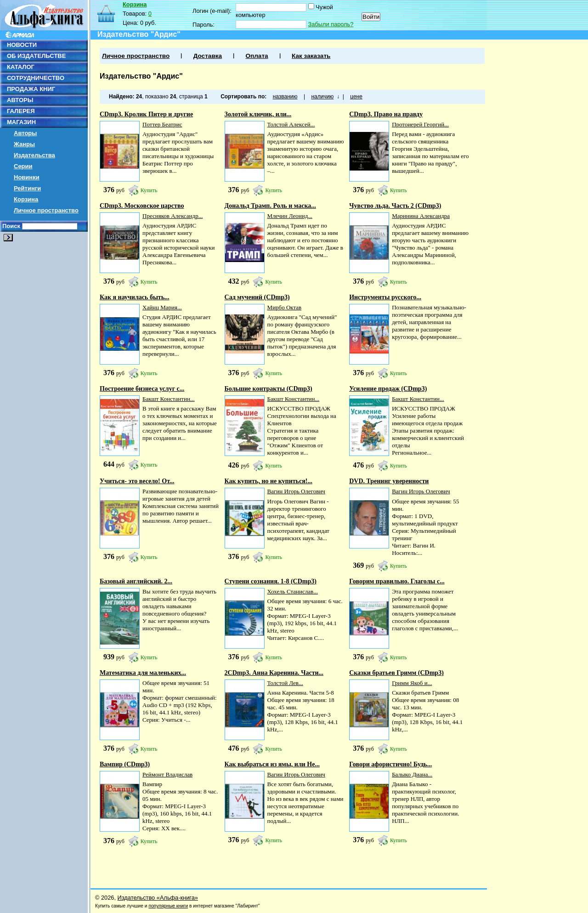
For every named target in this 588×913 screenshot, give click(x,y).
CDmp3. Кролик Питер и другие (146, 114)
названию (285, 97)
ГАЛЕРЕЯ (21, 111)
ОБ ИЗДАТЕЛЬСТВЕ (36, 56)
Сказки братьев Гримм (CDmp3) (396, 673)
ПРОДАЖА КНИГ (31, 89)
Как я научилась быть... (135, 297)
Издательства (34, 155)
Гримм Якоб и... (412, 683)
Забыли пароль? (331, 24)
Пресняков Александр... (172, 216)
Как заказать (311, 56)
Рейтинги (27, 188)
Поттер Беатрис (162, 124)
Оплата (257, 56)
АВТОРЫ (20, 100)
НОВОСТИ (22, 45)
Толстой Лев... (285, 683)
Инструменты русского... (385, 297)
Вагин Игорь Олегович (296, 491)
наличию (322, 97)
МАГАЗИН (21, 122)
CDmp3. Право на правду (386, 114)
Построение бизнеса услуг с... (142, 389)
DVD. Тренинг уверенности (389, 481)
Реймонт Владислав (167, 774)
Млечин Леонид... (290, 216)
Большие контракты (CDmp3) (269, 389)
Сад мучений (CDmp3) (257, 297)
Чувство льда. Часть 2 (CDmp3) (395, 206)
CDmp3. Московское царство (142, 206)
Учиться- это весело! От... (137, 481)
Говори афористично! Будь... (390, 764)
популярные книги (168, 906)
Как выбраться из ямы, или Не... (272, 764)
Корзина (26, 199)
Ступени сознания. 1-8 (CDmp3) (271, 581)
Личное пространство (46, 210)
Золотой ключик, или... (258, 114)
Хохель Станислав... (293, 591)
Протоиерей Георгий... (420, 124)
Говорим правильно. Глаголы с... (397, 581)
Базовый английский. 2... (136, 581)
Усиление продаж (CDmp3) (388, 389)
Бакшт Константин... (169, 399)
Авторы (25, 133)
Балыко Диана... (412, 774)
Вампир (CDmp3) (125, 764)
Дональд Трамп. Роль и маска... (270, 206)
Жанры (24, 144)
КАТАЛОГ (21, 67)
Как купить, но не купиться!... (269, 481)
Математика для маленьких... (143, 673)
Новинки (27, 177)
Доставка (208, 56)
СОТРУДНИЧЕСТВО (36, 78)
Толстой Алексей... (291, 124)
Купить (149, 190)
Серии (23, 166)
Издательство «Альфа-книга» (158, 898)
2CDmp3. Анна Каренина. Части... (274, 673)
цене (356, 97)
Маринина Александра (421, 216)
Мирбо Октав (285, 307)
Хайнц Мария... (162, 307)
